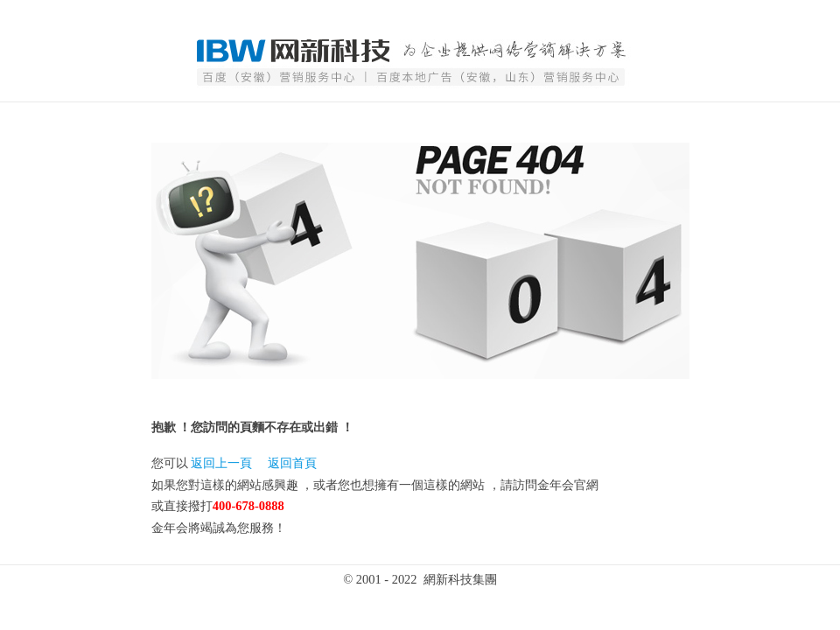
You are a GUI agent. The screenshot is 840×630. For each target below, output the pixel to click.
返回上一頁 (221, 463)
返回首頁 (292, 463)
